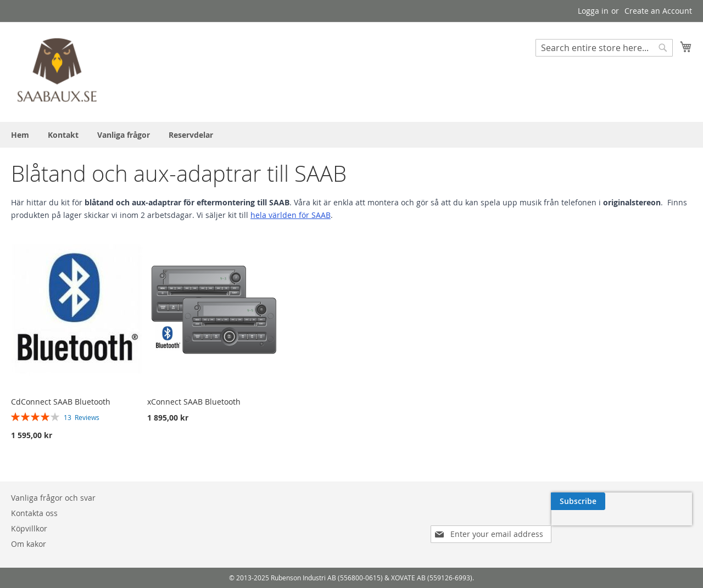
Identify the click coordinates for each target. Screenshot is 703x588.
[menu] (351, 135)
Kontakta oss (34, 513)
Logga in (593, 11)
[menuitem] (20, 135)
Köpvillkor (29, 528)
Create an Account (658, 11)
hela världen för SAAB (291, 215)
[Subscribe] (665, 501)
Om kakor (29, 544)
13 (82, 417)
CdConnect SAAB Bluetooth (61, 402)
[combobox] (604, 48)
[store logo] (58, 71)
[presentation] (588, 527)
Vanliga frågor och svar (53, 498)
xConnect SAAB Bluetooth (194, 402)
